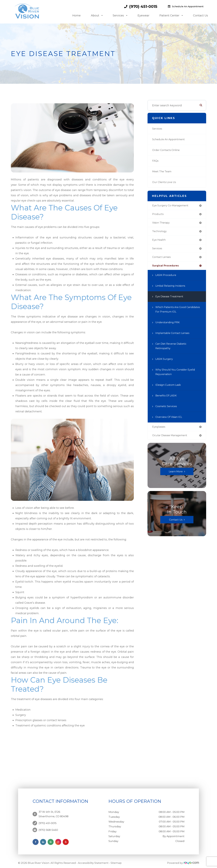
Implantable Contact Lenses (174, 336)
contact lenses (163, 259)
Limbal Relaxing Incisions (173, 288)
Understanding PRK (169, 325)
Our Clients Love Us (165, 182)
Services (158, 129)
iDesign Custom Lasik (170, 387)
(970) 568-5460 (48, 827)
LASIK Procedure (167, 278)
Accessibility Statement (93, 861)
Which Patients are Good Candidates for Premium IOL (175, 312)
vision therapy (162, 224)
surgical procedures (167, 268)
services (158, 250)
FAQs (156, 161)
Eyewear (143, 16)
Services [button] (120, 16)
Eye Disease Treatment (171, 299)
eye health (160, 241)
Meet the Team (163, 172)
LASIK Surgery (165, 361)
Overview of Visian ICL (171, 419)
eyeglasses (160, 429)
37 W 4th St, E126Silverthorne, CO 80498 (53, 813)
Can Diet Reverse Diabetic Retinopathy (173, 349)
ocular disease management (172, 438)
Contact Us (200, 16)
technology (160, 232)
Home (76, 16)
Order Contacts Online (167, 150)
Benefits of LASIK (167, 398)
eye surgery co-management (172, 206)
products (158, 215)
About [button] (97, 16)
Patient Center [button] (171, 16)
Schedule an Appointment (188, 6)
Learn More (176, 474)
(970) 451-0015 (143, 6)
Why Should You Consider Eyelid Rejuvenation (177, 374)
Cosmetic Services (168, 409)
